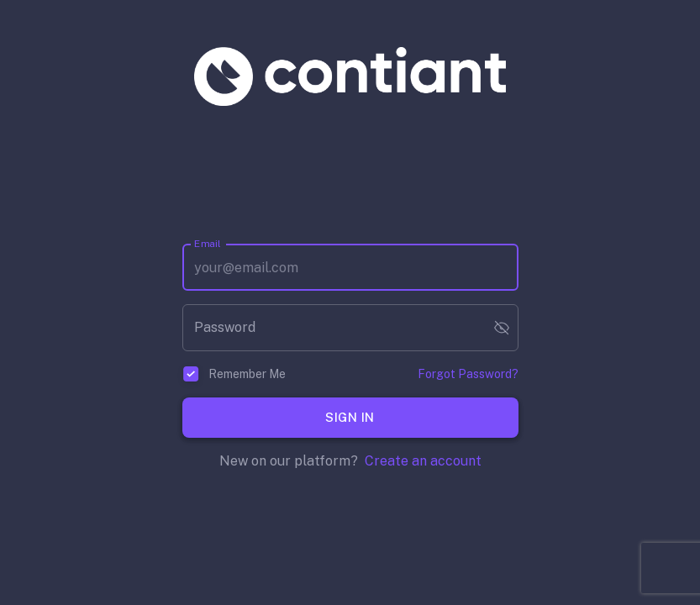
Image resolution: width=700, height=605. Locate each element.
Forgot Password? (468, 374)
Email (208, 244)
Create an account (423, 461)
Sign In (350, 418)
